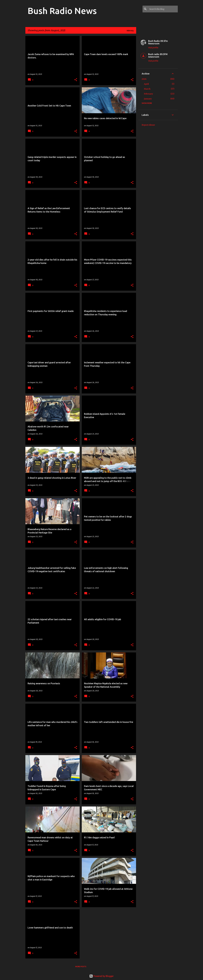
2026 (144, 79)
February (148, 94)
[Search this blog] (163, 9)
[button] (76, 80)
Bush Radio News (62, 11)
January (148, 99)
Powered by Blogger (101, 976)
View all (130, 31)
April (146, 84)
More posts (81, 967)
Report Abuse (148, 125)
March (147, 89)
